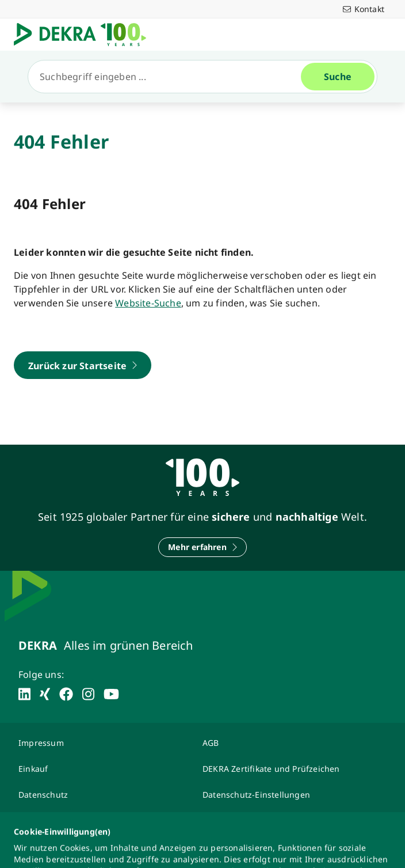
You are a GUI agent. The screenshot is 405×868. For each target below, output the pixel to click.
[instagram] (88, 694)
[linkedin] (24, 694)
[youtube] (111, 694)
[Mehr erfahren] (202, 547)
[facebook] (66, 694)
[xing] (45, 694)
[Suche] (169, 77)
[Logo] (85, 35)
